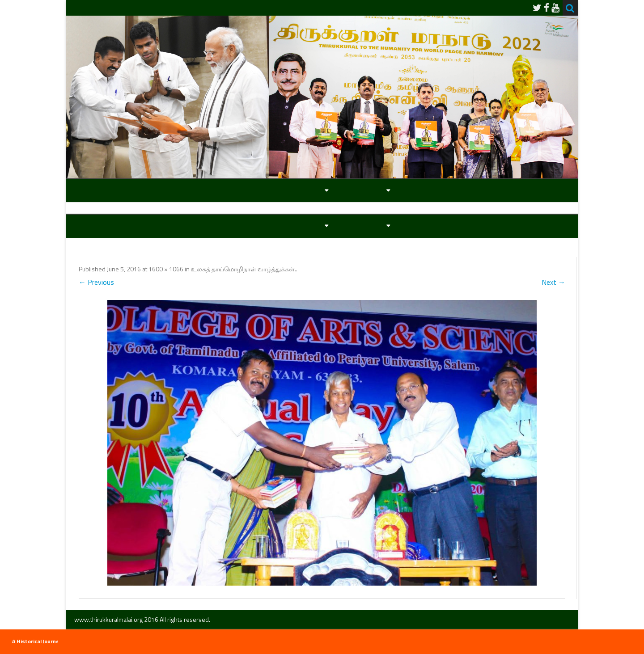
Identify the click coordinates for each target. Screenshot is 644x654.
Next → (553, 282)
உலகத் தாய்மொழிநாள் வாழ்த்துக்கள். (244, 269)
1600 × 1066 (166, 269)
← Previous (96, 282)
